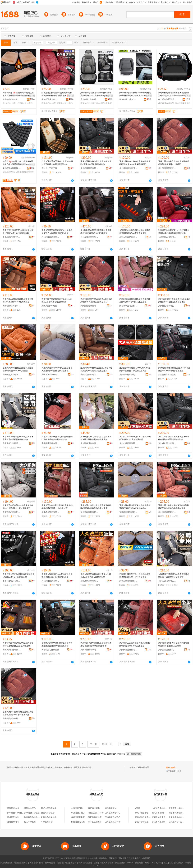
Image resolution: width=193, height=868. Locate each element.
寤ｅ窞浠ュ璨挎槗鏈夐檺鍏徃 (128, 99)
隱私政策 (113, 858)
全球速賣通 (50, 863)
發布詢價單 (171, 767)
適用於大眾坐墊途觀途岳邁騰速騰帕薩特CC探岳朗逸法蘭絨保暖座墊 (18, 644)
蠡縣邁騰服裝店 (78, 817)
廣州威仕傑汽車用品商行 (167, 443)
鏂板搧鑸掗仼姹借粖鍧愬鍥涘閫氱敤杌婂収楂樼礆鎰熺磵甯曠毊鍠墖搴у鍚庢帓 (57, 94)
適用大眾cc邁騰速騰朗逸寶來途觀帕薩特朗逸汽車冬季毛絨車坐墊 (135, 644)
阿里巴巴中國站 (36, 863)
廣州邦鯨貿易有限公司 (89, 306)
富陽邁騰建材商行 (113, 817)
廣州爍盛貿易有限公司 (11, 375)
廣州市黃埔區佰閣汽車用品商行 (128, 443)
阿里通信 (139, 863)
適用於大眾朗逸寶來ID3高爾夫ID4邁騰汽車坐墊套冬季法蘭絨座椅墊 (135, 369)
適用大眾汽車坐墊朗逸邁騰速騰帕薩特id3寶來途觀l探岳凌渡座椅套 (18, 232)
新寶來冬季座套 (48, 813)
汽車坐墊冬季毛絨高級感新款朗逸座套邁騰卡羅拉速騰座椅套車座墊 (96, 438)
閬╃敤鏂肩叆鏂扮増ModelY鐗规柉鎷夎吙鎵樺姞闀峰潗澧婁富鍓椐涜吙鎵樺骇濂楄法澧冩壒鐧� (135, 94)
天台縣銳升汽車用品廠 (89, 443)
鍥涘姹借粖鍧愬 (49, 103)
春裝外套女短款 (142, 822)
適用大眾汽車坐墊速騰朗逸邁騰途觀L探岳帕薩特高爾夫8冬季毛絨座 (57, 507)
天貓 (67, 863)
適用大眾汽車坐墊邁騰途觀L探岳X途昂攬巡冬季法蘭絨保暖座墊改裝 (96, 300)
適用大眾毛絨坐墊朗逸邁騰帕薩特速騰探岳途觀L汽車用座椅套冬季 (96, 644)
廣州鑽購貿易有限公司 (89, 168)
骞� (32, 99)
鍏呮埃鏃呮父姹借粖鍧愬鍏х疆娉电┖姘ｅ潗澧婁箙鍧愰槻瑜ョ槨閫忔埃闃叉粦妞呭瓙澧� (18, 163)
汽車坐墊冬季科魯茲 (33, 817)
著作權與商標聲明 (80, 858)
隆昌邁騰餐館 (111, 808)
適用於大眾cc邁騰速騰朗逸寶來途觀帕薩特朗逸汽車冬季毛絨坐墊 (18, 369)
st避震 (138, 808)
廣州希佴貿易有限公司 (50, 512)
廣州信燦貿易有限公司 (11, 581)
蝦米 (111, 863)
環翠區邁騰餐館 (95, 822)
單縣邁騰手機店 (78, 813)
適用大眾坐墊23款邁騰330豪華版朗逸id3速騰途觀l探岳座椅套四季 (18, 576)
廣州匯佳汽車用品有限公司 (167, 306)
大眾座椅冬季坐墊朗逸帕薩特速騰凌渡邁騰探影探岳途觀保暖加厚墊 (135, 232)
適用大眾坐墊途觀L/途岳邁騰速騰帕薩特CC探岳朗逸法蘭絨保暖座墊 (18, 507)
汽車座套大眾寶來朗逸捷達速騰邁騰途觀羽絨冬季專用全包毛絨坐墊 (135, 300)
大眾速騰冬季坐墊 (32, 813)
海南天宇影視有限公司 (178, 808)
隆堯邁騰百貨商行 (96, 813)
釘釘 (171, 863)
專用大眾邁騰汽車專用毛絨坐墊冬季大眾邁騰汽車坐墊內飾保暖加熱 (57, 369)
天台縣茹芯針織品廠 (167, 375)
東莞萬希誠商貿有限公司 (128, 512)
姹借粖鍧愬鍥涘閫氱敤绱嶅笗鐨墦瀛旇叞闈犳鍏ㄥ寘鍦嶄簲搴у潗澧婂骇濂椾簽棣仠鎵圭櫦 (96, 94)
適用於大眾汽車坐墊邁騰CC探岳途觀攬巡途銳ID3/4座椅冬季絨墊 (135, 438)
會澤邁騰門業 (77, 808)
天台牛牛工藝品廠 (49, 168)
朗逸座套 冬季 (13, 808)
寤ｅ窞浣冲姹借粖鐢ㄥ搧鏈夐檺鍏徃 (50, 99)
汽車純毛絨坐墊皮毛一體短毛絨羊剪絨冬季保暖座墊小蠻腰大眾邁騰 (135, 576)
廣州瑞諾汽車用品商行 (11, 237)
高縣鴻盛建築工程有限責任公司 (148, 817)
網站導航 (146, 858)
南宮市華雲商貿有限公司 (128, 306)
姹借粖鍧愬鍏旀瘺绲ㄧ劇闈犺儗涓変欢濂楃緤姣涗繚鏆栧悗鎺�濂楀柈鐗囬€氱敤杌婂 (18, 94)
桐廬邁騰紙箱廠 (78, 822)
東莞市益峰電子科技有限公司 (164, 817)
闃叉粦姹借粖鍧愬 (22, 172)
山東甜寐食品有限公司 (161, 808)
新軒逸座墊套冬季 (49, 808)
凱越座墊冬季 (13, 817)
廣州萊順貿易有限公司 (167, 512)
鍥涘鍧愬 (100, 103)
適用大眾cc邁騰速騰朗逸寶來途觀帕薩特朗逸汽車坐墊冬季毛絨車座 (96, 507)
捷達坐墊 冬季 (13, 822)
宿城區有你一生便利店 (178, 822)
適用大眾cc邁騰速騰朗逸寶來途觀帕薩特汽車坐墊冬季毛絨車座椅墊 (18, 300)
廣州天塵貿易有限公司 (128, 237)
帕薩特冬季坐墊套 (49, 817)
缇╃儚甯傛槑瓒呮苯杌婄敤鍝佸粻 (167, 99)
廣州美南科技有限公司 (89, 512)
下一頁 (93, 744)
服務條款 (103, 858)
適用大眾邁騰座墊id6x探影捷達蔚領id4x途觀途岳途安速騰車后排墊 (57, 438)
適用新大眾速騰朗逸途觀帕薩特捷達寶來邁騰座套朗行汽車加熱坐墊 (57, 576)
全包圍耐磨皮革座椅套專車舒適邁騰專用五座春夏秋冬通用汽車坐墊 (96, 232)
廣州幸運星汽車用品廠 (50, 375)
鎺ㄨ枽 (32, 96)
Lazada (96, 866)
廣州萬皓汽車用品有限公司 (50, 306)
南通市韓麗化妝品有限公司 (180, 813)
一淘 (80, 863)
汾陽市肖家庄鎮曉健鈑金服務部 (165, 822)
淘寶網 (60, 863)
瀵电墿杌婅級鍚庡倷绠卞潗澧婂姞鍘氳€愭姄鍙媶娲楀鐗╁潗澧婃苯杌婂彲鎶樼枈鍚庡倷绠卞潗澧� (174, 94)
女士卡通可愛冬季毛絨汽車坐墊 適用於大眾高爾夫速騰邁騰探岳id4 (57, 163)
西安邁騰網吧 (94, 808)
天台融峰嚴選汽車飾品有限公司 (50, 237)
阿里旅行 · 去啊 (91, 863)
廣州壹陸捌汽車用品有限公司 (11, 719)
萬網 (147, 863)
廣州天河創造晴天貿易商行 (89, 375)
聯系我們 (136, 858)
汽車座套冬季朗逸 (15, 813)
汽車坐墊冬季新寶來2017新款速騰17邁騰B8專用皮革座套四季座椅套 (174, 232)
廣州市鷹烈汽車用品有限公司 (11, 512)
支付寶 (159, 863)
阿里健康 (179, 863)
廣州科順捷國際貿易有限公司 (128, 375)
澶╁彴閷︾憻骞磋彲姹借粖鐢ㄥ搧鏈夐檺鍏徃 (89, 99)
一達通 (188, 863)
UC (152, 863)
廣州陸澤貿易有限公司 (167, 168)
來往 (166, 863)
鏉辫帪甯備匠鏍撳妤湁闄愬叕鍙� (11, 168)
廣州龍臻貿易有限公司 (50, 443)
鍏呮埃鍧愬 (8, 172)
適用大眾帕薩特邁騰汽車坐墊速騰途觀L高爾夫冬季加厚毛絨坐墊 (96, 163)
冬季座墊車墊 (47, 822)
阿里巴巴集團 (6, 863)
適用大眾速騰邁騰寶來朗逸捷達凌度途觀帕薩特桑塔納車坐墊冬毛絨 (135, 507)
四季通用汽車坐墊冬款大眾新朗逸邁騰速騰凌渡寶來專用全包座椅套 (57, 644)
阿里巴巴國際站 (21, 863)
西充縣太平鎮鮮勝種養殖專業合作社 (167, 813)
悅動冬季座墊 (30, 808)
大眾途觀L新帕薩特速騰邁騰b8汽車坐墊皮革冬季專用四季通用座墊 (174, 369)
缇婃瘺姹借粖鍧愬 (25, 103)
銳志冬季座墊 (30, 822)
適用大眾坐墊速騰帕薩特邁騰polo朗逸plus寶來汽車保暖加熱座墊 (57, 300)
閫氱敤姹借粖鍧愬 (65, 103)
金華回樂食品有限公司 (178, 817)
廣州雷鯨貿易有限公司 (11, 306)
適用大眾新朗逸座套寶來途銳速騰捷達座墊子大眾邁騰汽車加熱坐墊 (57, 232)
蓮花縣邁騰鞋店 (95, 817)
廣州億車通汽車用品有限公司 (128, 168)
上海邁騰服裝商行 (113, 822)
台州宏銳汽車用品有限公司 (11, 443)
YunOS (130, 863)
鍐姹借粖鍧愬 (9, 103)
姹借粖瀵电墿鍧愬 (166, 103)
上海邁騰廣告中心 (113, 813)
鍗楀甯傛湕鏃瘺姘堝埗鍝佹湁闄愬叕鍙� (11, 99)
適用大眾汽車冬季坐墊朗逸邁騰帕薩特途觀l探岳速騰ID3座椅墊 (174, 163)
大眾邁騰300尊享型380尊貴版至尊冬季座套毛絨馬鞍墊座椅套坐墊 (18, 438)
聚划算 (74, 863)
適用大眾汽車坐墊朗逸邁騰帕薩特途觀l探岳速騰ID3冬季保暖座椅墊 (135, 163)
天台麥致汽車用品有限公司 (89, 237)
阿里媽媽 (104, 863)
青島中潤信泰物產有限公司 (147, 813)
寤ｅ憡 (71, 96)
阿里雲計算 (120, 863)
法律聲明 (93, 858)
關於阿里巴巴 (125, 858)
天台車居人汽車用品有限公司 (167, 237)
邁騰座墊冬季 (143, 767)
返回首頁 (121, 754)
